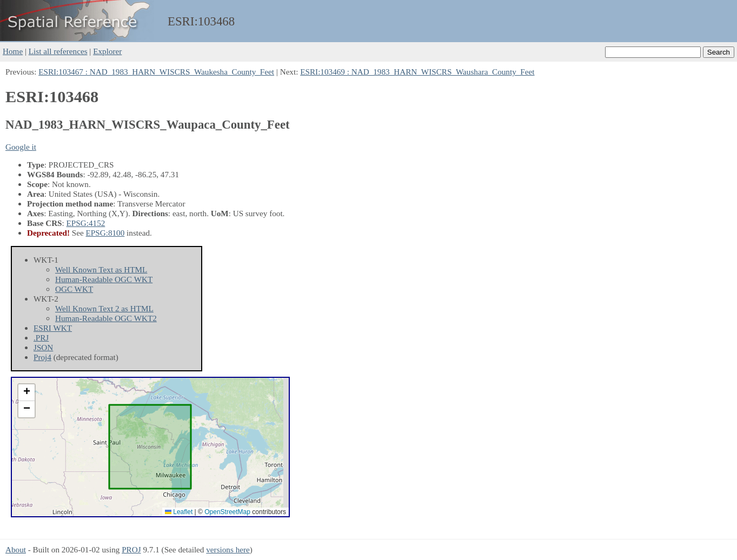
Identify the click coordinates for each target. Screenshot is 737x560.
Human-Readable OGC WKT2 (106, 318)
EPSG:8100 (105, 233)
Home (13, 51)
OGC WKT (74, 289)
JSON (43, 347)
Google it (21, 147)
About (16, 549)
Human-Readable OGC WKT (104, 279)
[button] (26, 393)
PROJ (131, 549)
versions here (228, 549)
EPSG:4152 (86, 223)
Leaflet (179, 512)
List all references (58, 51)
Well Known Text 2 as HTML (104, 308)
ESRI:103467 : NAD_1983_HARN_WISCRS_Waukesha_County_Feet (156, 72)
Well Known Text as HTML (101, 269)
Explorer (107, 51)
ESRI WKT (53, 328)
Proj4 (42, 357)
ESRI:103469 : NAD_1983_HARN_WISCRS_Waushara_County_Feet (417, 72)
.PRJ (41, 338)
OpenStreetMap (227, 512)
